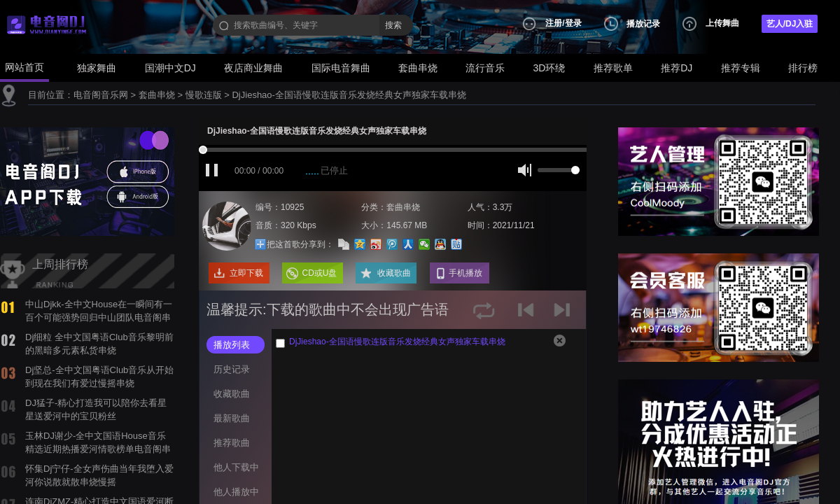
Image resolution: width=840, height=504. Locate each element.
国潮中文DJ (170, 68)
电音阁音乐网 (101, 95)
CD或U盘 (320, 273)
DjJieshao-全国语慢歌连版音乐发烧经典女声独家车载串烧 (349, 95)
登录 (573, 23)
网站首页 (24, 67)
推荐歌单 (613, 68)
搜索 (393, 25)
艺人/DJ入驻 (790, 24)
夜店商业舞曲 (253, 68)
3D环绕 (549, 68)
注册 (554, 23)
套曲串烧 (418, 68)
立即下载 (246, 273)
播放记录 (643, 24)
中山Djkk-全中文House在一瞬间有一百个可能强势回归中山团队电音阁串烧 (99, 317)
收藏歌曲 (394, 273)
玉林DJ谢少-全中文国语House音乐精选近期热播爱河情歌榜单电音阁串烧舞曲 (98, 449)
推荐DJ (677, 68)
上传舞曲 (722, 23)
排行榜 (803, 68)
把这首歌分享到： (288, 240)
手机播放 (465, 273)
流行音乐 (485, 68)
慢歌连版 (204, 95)
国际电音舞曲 (341, 68)
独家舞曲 (97, 68)
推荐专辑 (741, 68)
